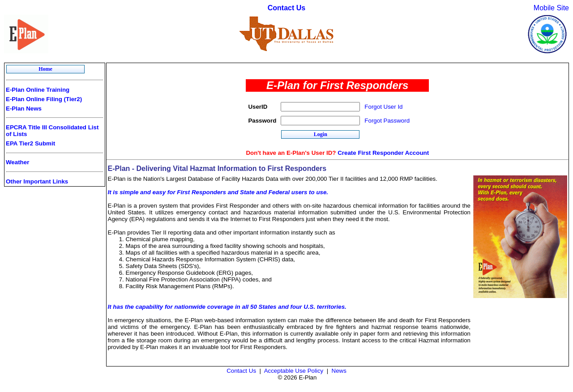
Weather (17, 162)
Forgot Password (387, 121)
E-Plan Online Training (38, 90)
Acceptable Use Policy (294, 371)
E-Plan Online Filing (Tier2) (44, 99)
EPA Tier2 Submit (30, 143)
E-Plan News (24, 109)
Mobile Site (551, 8)
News (339, 371)
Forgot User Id (383, 107)
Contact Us (286, 8)
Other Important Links (37, 181)
